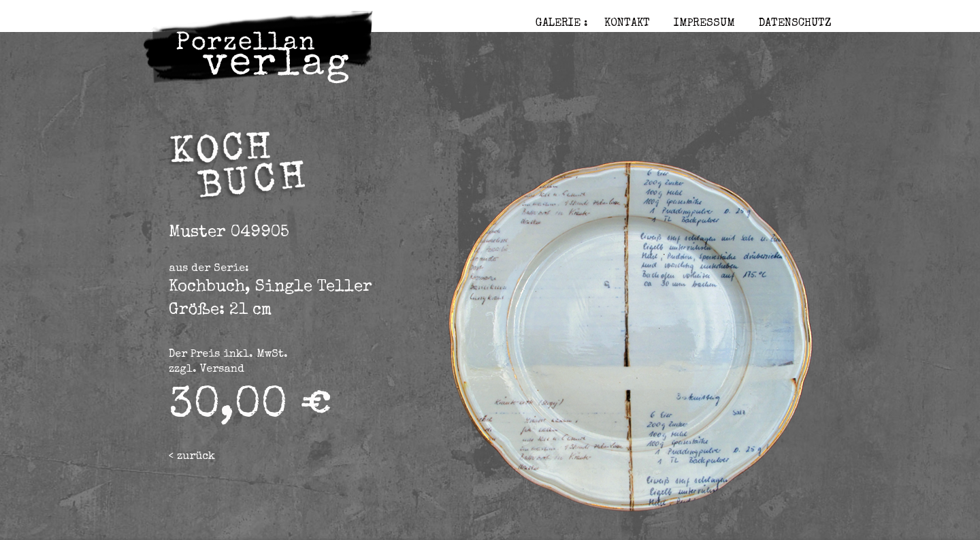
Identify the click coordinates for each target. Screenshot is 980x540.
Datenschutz (795, 24)
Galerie (558, 24)
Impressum (704, 24)
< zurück (192, 457)
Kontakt (627, 24)
